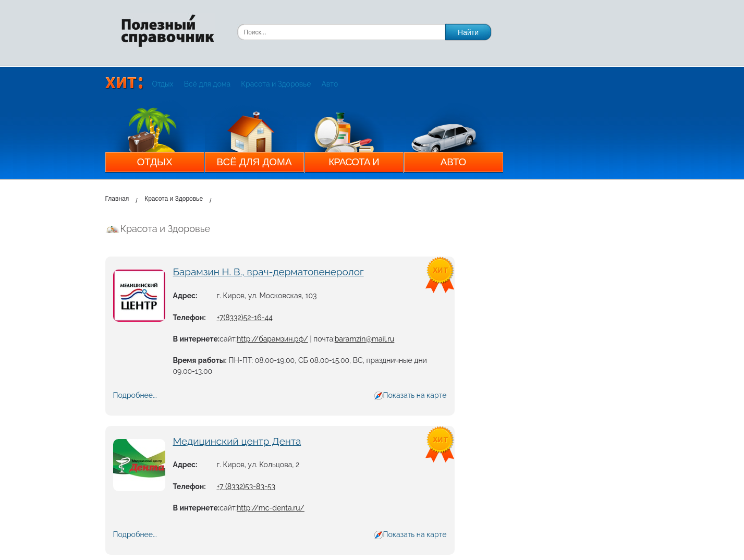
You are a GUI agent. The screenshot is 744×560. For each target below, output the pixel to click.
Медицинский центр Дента (237, 441)
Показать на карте (414, 395)
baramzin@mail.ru (365, 339)
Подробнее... (135, 395)
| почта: (321, 339)
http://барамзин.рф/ (272, 339)
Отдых (163, 84)
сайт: (228, 339)
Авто (330, 84)
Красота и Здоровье (276, 84)
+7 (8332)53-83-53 (246, 486)
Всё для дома (208, 84)
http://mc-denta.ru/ (271, 508)
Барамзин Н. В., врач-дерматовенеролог (269, 272)
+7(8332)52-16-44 (245, 318)
